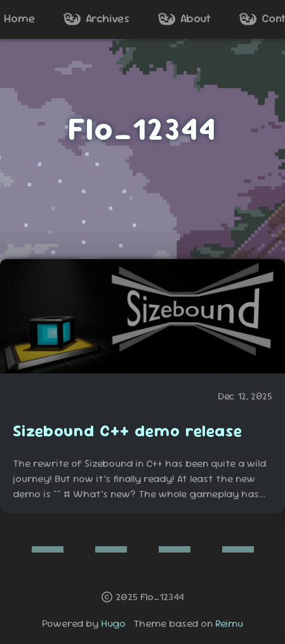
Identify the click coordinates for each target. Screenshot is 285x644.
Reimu (229, 623)
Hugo (113, 623)
